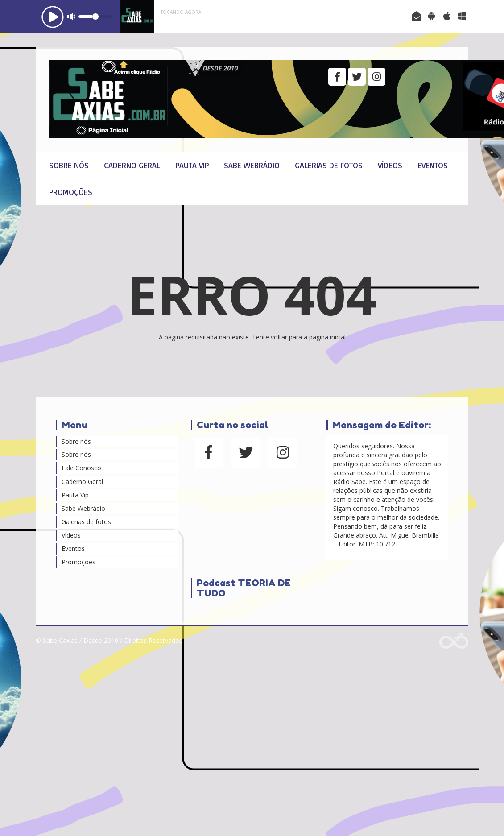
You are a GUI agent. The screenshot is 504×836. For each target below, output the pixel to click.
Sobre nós (69, 165)
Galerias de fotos (329, 165)
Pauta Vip (192, 165)
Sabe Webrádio (252, 165)
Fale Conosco (81, 468)
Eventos (433, 165)
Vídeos (390, 165)
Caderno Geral (132, 165)
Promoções (71, 192)
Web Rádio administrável (454, 641)
